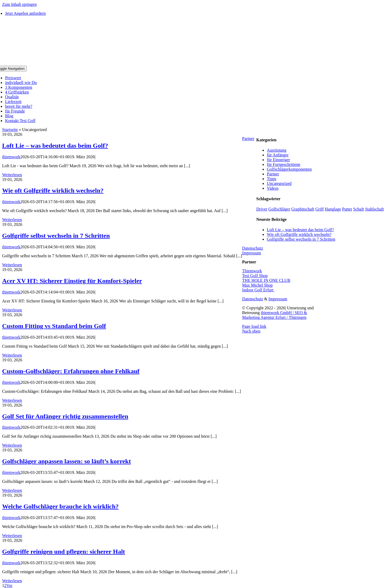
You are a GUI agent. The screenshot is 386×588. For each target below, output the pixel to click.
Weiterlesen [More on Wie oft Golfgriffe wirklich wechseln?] (12, 220)
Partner (273, 174)
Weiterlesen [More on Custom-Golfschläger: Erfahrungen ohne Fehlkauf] (12, 400)
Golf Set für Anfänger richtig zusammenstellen (65, 416)
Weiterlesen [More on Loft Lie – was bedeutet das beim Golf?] (12, 175)
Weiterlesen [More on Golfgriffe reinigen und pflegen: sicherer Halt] (12, 581)
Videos (273, 188)
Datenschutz (253, 248)
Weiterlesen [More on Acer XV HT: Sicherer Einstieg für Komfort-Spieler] (12, 310)
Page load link (254, 326)
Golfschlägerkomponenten (289, 169)
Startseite (10, 130)
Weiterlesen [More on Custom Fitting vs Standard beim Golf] (12, 355)
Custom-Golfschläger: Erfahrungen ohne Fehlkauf (71, 371)
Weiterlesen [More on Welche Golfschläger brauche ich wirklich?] (12, 536)
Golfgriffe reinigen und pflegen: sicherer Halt (64, 552)
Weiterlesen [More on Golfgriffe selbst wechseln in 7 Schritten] (12, 265)
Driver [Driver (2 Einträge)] (262, 209)
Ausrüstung (277, 150)
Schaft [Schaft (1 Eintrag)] (359, 209)
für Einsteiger (278, 160)
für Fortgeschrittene (284, 164)
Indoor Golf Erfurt (258, 290)
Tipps (272, 179)
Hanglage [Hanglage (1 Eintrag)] (333, 209)
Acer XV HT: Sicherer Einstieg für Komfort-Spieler (72, 281)
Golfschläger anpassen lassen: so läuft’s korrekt (66, 461)
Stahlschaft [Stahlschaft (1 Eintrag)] (374, 209)
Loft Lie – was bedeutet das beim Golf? (55, 146)
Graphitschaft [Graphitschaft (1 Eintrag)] (303, 209)
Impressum (252, 253)
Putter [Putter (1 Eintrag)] (347, 209)
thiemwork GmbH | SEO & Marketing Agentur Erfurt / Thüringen (275, 315)
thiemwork (11, 157)
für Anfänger (278, 155)
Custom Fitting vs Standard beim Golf (54, 326)
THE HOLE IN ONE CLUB (266, 280)
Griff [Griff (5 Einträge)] (320, 209)
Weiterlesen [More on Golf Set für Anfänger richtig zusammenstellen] (12, 445)
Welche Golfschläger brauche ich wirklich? (60, 506)
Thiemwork (252, 271)
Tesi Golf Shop (255, 276)
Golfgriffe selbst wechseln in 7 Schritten (56, 236)
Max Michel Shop (258, 285)
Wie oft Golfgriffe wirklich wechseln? (53, 190)
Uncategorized (279, 183)
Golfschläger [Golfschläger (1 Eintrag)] (279, 209)
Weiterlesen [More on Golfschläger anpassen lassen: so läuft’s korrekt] (12, 490)
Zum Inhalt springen (19, 4)
